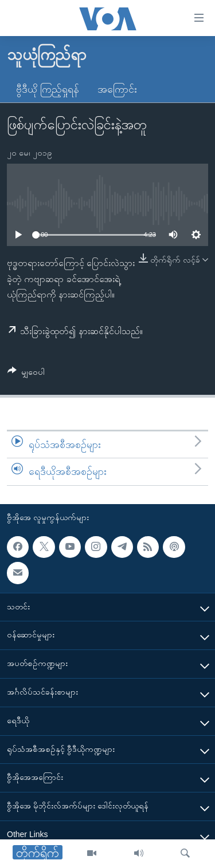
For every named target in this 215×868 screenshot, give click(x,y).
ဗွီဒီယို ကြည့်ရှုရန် (48, 89)
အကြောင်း (117, 89)
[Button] (26, 374)
